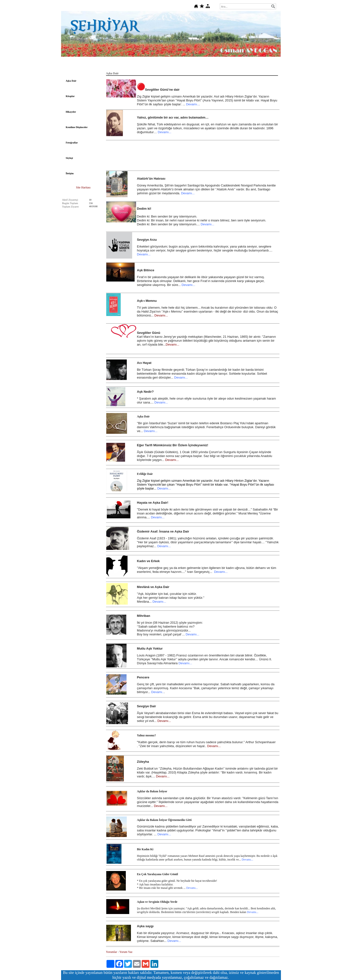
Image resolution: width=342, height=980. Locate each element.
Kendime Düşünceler (77, 127)
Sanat (179, 65)
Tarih (128, 65)
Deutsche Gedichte (159, 65)
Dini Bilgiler (235, 65)
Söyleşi (69, 158)
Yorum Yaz (126, 952)
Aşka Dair (71, 81)
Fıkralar (217, 65)
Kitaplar (70, 96)
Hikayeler (71, 112)
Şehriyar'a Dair (197, 65)
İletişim (70, 173)
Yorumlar (112, 952)
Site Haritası (83, 187)
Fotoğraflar (72, 143)
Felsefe (115, 65)
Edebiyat (100, 65)
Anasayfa (83, 65)
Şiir (140, 65)
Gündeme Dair (257, 65)
